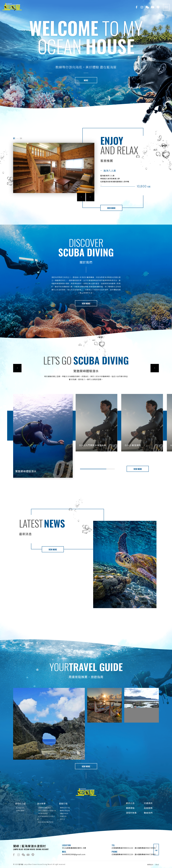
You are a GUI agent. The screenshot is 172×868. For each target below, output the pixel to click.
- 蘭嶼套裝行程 (64, 808)
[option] (86, 56)
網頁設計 (150, 864)
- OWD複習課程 (42, 813)
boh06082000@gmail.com (74, 854)
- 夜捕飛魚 (63, 816)
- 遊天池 (62, 819)
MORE (86, 80)
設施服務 (148, 808)
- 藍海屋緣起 (20, 808)
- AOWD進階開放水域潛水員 (46, 818)
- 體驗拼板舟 (64, 813)
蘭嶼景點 (130, 808)
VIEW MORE (111, 212)
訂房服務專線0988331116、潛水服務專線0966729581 (134, 848)
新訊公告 (130, 803)
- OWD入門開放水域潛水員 (46, 810)
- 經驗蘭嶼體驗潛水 (44, 808)
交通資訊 (148, 803)
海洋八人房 (110, 174)
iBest (157, 864)
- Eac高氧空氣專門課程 (45, 822)
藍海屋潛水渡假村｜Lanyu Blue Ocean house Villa (12, 7)
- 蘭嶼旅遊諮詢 (64, 810)
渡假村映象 (131, 813)
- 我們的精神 (20, 810)
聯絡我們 (148, 813)
